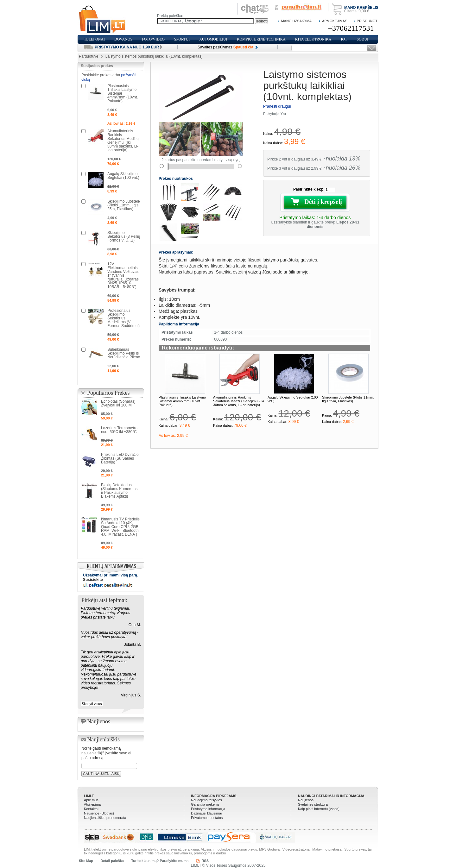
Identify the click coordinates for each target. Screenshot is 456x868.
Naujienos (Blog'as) (99, 813)
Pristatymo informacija (208, 809)
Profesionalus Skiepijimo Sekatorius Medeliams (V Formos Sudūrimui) (123, 318)
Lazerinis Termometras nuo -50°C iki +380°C (120, 430)
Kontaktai (91, 809)
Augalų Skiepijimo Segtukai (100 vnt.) (123, 176)
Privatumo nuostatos (207, 818)
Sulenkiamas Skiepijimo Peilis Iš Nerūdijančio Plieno (124, 353)
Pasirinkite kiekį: (308, 189)
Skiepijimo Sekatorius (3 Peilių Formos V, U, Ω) (124, 236)
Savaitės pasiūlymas (226, 47)
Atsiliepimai (93, 804)
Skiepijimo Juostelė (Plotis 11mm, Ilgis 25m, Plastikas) (348, 399)
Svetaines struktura (313, 804)
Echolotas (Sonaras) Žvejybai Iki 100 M (118, 403)
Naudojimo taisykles (206, 800)
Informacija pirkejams (214, 796)
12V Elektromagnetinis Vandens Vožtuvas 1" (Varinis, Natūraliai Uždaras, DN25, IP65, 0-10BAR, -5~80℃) (123, 275)
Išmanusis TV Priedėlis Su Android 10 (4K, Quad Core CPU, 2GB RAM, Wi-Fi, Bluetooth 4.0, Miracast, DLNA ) (120, 527)
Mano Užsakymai (297, 21)
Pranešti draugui (277, 106)
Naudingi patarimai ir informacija (331, 796)
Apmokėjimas (335, 21)
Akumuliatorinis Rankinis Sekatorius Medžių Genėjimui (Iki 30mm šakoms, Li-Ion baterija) (239, 401)
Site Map (86, 861)
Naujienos (306, 800)
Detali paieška (112, 861)
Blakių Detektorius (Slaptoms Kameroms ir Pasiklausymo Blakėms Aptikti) (119, 491)
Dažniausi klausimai (206, 813)
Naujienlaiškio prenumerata (105, 818)
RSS (205, 861)
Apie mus (91, 800)
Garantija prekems (205, 804)
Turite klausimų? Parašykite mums (160, 861)
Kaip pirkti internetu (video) (319, 809)
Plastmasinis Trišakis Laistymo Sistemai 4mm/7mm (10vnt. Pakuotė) (182, 401)
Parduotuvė (89, 56)
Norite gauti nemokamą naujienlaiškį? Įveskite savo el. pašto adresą (107, 753)
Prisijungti (368, 21)
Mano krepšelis (361, 8)
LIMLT (89, 796)
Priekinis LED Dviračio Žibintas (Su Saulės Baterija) (120, 458)
